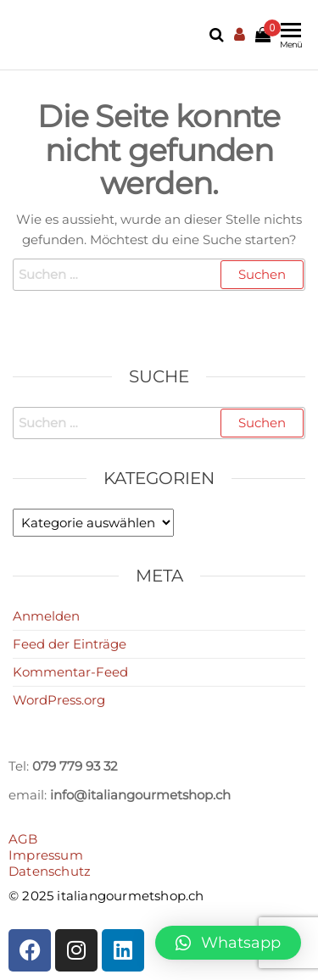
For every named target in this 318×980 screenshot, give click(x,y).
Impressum (46, 855)
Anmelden (46, 616)
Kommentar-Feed (70, 672)
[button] (228, 943)
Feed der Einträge (70, 644)
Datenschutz (50, 871)
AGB (23, 839)
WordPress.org (59, 700)
